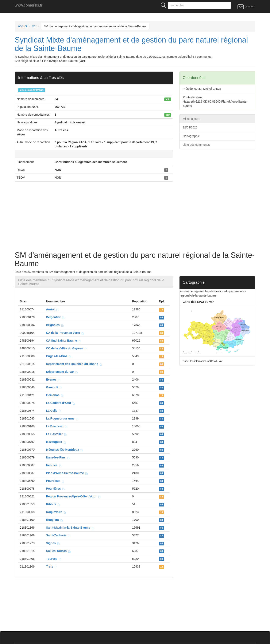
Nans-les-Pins (58, 457)
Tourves (54, 559)
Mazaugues (56, 442)
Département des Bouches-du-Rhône (74, 364)
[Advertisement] (141, 217)
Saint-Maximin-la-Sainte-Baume (70, 528)
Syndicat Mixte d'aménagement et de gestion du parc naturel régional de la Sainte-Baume (131, 44)
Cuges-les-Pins (59, 356)
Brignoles (55, 325)
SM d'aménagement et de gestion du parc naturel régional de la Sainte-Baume (95, 26)
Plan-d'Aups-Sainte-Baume (67, 473)
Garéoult (54, 387)
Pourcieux (55, 481)
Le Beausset (57, 426)
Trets (52, 567)
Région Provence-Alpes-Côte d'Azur (73, 496)
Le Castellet (56, 434)
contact (246, 7)
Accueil (23, 26)
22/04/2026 (190, 127)
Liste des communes (196, 145)
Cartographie (191, 136)
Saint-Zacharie (58, 535)
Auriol (52, 309)
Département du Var (62, 372)
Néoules (54, 465)
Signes (53, 543)
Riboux (53, 504)
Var (34, 26)
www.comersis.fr (29, 5)
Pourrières (55, 489)
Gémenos (55, 395)
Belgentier (55, 317)
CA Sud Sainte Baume (63, 341)
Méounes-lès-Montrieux (65, 450)
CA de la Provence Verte (65, 333)
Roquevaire (56, 512)
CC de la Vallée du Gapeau (67, 348)
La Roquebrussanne (62, 418)
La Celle (54, 411)
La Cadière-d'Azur (61, 403)
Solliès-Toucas (58, 551)
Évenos (53, 379)
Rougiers (54, 520)
